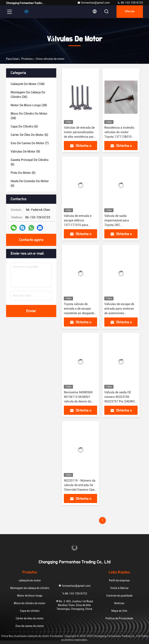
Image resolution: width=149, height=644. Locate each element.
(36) (28, 95)
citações (129, 12)
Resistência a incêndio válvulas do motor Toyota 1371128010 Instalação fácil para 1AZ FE (119, 137)
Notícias (119, 603)
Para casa (12, 59)
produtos (27, 59)
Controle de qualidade (119, 596)
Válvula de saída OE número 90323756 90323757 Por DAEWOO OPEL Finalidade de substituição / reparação (121, 401)
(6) (24, 126)
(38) (29, 105)
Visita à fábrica (119, 588)
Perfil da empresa (119, 580)
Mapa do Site (119, 611)
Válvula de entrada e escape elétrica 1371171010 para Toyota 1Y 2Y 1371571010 (78, 225)
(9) (25, 152)
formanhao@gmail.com (94, 3)
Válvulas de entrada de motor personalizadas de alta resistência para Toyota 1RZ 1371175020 (80, 137)
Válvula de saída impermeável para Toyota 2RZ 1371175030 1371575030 (117, 225)
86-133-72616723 (130, 3)
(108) (28, 84)
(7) (30, 143)
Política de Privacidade (119, 618)
